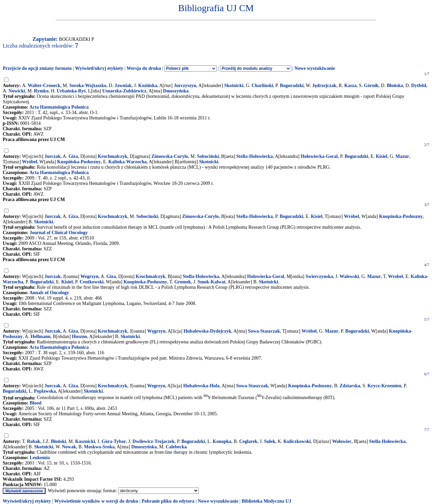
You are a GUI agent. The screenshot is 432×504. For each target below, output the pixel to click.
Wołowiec (342, 441)
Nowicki (17, 91)
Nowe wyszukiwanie (315, 68)
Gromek (183, 282)
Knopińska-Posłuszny (79, 162)
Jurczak (53, 156)
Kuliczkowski (297, 441)
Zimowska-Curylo (170, 156)
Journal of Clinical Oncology (59, 233)
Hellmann (40, 337)
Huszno (79, 337)
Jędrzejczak (324, 86)
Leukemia (40, 458)
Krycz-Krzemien (384, 386)
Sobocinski (147, 216)
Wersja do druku (144, 68)
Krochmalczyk (113, 156)
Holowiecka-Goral (266, 276)
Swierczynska (319, 276)
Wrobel (396, 276)
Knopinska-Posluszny (401, 216)
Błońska (395, 86)
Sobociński (208, 156)
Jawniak (123, 86)
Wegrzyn (89, 276)
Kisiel (381, 156)
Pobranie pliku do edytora (168, 501)
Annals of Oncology (49, 293)
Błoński (59, 441)
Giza (73, 156)
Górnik (371, 86)
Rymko (41, 91)
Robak (34, 441)
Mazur (402, 156)
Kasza (350, 86)
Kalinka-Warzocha (128, 162)
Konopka (222, 441)
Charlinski (262, 86)
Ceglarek (248, 441)
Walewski (349, 276)
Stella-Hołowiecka (254, 156)
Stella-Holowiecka (254, 216)
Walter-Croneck (44, 86)
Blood (36, 403)
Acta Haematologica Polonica (59, 107)
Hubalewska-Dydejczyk (208, 331)
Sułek (269, 441)
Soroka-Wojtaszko (88, 86)
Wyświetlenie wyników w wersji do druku (96, 501)
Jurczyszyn (185, 86)
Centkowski (92, 282)
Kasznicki (85, 441)
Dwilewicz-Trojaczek (154, 441)
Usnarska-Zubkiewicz (124, 91)
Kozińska (148, 86)
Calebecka (176, 447)
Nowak (69, 447)
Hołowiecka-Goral (319, 156)
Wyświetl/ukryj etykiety (99, 68)
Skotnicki (234, 86)
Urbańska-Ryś (71, 91)
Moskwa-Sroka (99, 447)
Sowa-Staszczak (264, 331)
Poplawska (45, 391)
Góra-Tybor (114, 441)
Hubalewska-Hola (201, 386)
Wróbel (30, 162)
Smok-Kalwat (211, 282)
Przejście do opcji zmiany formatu (37, 68)
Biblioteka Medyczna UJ (266, 501)
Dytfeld (418, 86)
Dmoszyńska (176, 91)
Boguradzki (292, 86)
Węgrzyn (156, 331)
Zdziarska (350, 386)
